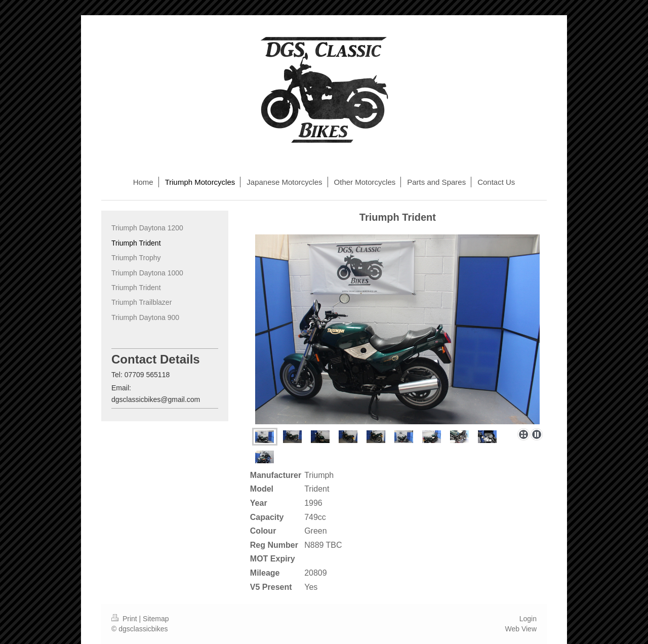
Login (528, 619)
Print (125, 619)
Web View (521, 629)
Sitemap (156, 619)
